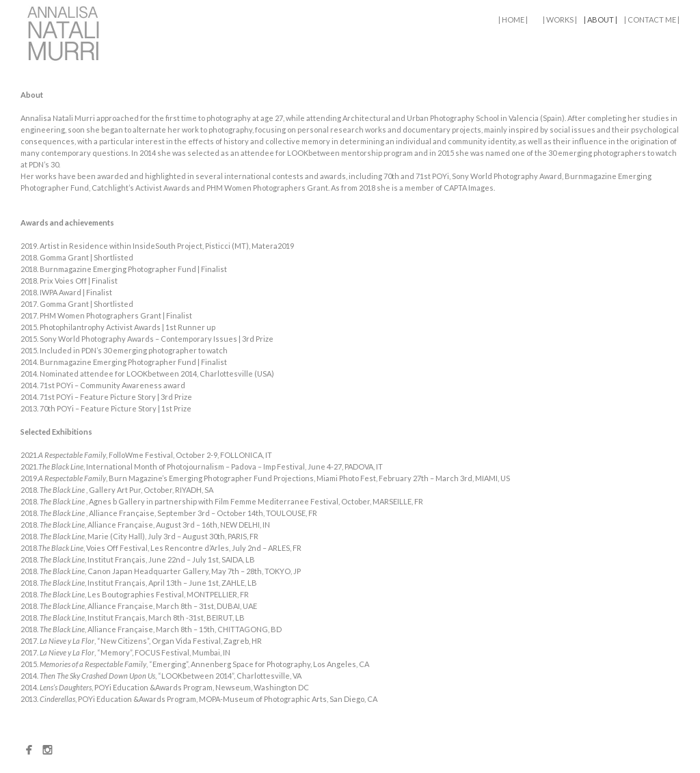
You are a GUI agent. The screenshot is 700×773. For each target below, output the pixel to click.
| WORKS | (560, 19)
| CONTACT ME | (652, 19)
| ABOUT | (601, 19)
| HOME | (513, 19)
